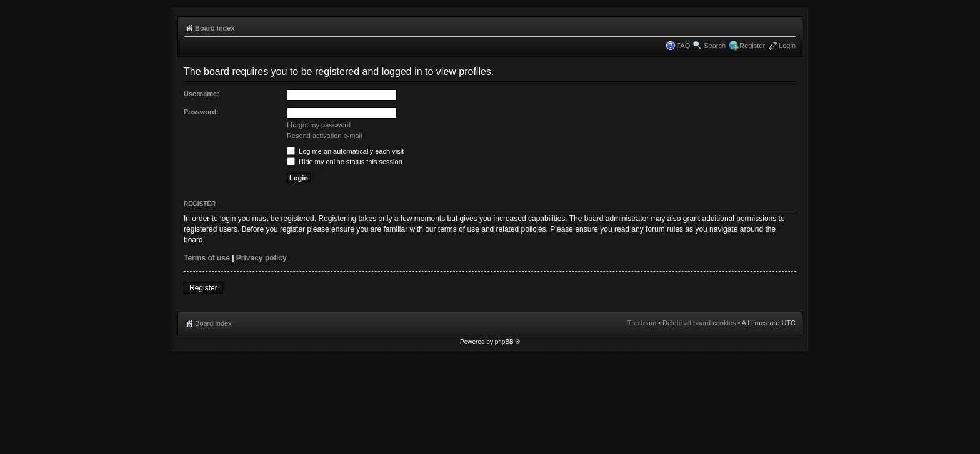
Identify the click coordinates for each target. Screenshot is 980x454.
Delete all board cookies (699, 323)
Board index (215, 28)
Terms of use (207, 258)
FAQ (683, 46)
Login (787, 46)
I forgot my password (319, 125)
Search (715, 46)
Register (752, 46)
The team (642, 323)
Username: (202, 94)
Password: (201, 112)
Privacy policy (262, 258)
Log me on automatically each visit (345, 151)
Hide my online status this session (345, 162)
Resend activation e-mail (324, 136)
